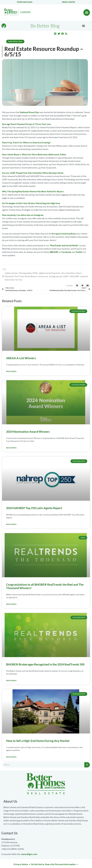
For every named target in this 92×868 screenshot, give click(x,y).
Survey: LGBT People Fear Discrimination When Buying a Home (33, 173)
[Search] (87, 765)
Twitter (79, 252)
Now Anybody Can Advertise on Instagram (23, 215)
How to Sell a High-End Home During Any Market (38, 741)
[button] (87, 13)
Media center (69, 2)
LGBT (66, 276)
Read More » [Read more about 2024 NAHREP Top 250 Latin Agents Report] (12, 524)
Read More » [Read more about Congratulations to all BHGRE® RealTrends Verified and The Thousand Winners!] (12, 604)
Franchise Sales (25, 2)
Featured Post (13, 41)
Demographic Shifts (28, 273)
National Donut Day (29, 112)
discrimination (68, 273)
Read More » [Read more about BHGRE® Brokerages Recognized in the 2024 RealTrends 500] (12, 681)
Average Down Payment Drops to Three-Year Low (26, 124)
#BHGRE (54, 252)
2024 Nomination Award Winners (28, 432)
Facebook (66, 252)
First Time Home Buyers (26, 276)
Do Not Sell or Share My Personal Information (53, 864)
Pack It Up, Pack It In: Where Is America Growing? (26, 142)
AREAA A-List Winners (21, 358)
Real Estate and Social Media (64, 245)
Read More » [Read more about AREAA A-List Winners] (12, 371)
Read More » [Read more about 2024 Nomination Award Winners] (12, 448)
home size (43, 276)
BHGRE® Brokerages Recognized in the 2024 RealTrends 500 (45, 664)
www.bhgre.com (29, 854)
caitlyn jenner (11, 273)
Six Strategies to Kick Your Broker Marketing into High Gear (31, 203)
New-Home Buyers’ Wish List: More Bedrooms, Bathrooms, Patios (34, 154)
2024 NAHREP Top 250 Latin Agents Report (34, 508)
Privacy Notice (21, 864)
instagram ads (56, 276)
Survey (19, 280)
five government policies (64, 234)
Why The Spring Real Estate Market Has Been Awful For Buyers (33, 191)
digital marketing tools (50, 273)
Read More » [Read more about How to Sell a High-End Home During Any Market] (12, 757)
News (20, 41)
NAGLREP (74, 276)
